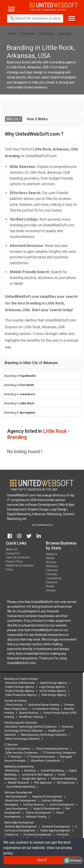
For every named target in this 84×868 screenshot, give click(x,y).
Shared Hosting (27, 713)
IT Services (14, 757)
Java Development (16, 809)
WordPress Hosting (30, 717)
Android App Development (20, 827)
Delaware (52, 584)
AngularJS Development (46, 797)
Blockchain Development (19, 801)
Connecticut (54, 580)
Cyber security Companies (20, 753)
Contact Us (13, 555)
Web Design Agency (53, 695)
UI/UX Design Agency (52, 691)
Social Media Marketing (20, 787)
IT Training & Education (40, 757)
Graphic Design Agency (18, 687)
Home (12, 34)
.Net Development (15, 797)
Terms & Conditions (18, 559)
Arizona (51, 564)
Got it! (42, 860)
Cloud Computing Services (51, 749)
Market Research (17, 783)
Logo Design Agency (51, 687)
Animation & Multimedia (19, 683)
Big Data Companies (17, 749)
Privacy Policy (14, 563)
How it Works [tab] (37, 119)
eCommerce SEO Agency (36, 775)
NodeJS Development (46, 809)
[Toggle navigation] (70, 17)
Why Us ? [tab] (14, 119)
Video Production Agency (20, 695)
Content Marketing (51, 771)
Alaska (50, 559)
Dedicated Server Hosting (42, 705)
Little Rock (46, 34)
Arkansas (28, 34)
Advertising (11, 771)
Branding (65, 34)
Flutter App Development (54, 831)
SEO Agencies (65, 783)
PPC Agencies (42, 783)
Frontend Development (36, 835)
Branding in (20, 376)
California (52, 572)
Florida (50, 588)
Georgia (51, 592)
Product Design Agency (19, 691)
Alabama (51, 555)
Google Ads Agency (33, 779)
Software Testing (35, 817)
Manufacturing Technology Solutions (43, 735)
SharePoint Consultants (44, 761)
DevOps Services (33, 805)
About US (11, 551)
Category (42, 106)
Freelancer (11, 835)
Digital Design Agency (52, 683)
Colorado (52, 576)
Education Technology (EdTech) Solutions (30, 727)
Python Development (37, 813)
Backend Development (55, 827)
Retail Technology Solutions (21, 739)
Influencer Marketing (63, 779)
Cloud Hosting (13, 705)
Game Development (61, 805)
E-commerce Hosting (45, 709)
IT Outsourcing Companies (58, 753)
